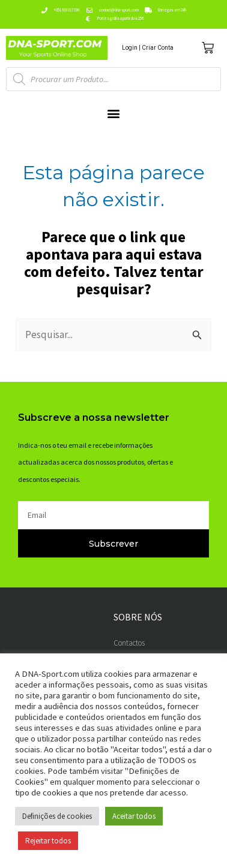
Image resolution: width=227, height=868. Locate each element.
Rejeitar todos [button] (48, 841)
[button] (114, 113)
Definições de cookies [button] (57, 816)
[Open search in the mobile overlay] (114, 79)
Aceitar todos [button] (134, 816)
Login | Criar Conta (148, 48)
